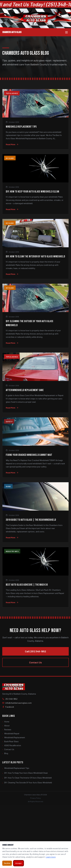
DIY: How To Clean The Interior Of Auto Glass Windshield (27, 778)
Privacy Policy (35, 798)
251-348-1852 (10, 699)
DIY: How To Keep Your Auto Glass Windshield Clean (25, 773)
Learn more (51, 857)
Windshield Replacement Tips (16, 768)
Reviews (7, 730)
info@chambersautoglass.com (17, 703)
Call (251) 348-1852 (35, 651)
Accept (18, 863)
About (6, 726)
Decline (7, 863)
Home (6, 722)
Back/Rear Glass (10, 741)
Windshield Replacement (14, 737)
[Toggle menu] (66, 32)
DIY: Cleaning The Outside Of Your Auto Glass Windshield (27, 783)
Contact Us (35, 662)
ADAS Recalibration (12, 745)
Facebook (8, 707)
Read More (12, 144)
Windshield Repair (11, 734)
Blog (5, 753)
